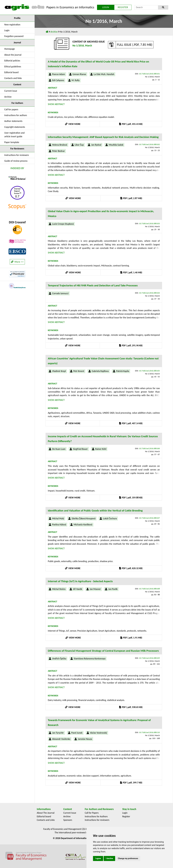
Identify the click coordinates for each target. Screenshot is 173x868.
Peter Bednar (58, 151)
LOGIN (106, 7)
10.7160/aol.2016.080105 (149, 371)
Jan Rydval (96, 145)
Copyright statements (15, 127)
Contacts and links (13, 78)
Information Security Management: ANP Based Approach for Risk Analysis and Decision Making (103, 137)
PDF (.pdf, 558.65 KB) (131, 707)
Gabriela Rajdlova (100, 371)
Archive (8, 97)
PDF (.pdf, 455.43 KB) (131, 124)
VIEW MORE (73, 124)
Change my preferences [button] (128, 858)
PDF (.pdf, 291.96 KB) (131, 345)
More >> (17, 262)
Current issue (11, 91)
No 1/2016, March (82, 46)
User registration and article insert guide (14, 135)
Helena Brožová (60, 145)
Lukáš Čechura (110, 518)
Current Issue (70, 813)
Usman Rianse (79, 74)
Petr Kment (79, 371)
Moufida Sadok (116, 145)
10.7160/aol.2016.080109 (149, 658)
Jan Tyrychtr (58, 733)
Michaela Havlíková (83, 525)
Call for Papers (92, 813)
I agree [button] (98, 858)
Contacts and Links (46, 820)
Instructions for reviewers (17, 155)
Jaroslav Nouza (85, 739)
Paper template (12, 142)
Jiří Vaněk (78, 589)
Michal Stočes (59, 589)
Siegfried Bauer (80, 449)
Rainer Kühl (101, 449)
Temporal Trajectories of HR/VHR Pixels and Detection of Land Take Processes (93, 285)
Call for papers (11, 109)
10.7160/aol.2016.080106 (149, 448)
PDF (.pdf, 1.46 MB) (131, 272)
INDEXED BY (17, 168)
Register (126, 816)
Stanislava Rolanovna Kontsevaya (90, 659)
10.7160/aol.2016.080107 (149, 518)
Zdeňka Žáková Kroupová (84, 518)
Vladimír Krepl (59, 371)
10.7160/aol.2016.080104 (149, 293)
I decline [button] (109, 858)
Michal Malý (58, 518)
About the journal (13, 55)
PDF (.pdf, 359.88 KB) (131, 498)
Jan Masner (95, 589)
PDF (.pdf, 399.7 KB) (131, 783)
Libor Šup (79, 145)
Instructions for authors (16, 115)
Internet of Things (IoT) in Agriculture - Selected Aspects (80, 581)
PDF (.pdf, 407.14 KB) (131, 423)
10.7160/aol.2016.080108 (149, 589)
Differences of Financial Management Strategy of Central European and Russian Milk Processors (103, 651)
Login (7, 30)
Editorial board (11, 72)
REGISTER (123, 7)
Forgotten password (14, 36)
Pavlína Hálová (59, 525)
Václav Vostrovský (99, 733)
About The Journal (46, 813)
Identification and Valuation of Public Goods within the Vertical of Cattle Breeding (95, 511)
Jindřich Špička (59, 659)
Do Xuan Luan (59, 449)
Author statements (13, 121)
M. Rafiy (76, 80)
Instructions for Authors (96, 816)
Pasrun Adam (59, 74)
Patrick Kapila (123, 371)
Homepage (10, 49)
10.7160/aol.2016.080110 (149, 732)
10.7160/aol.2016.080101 (149, 74)
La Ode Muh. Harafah (104, 74)
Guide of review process (16, 161)
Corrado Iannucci (60, 293)
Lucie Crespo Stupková (63, 224)
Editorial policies (12, 61)
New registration (12, 25)
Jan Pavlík (113, 589)
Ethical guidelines (13, 67)
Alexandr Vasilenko (61, 739)
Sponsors (68, 820)
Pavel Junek (77, 733)
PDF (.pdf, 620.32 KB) (131, 568)
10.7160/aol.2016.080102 (149, 144)
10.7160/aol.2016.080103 (149, 223)
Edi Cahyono (58, 80)
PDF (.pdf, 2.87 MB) (131, 198)
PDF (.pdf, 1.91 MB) (131, 638)
